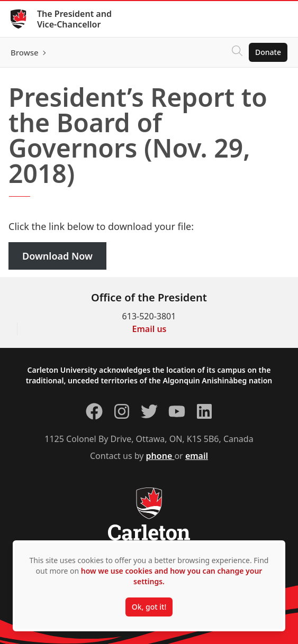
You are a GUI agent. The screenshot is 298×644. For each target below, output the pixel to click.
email (197, 456)
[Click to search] (237, 52)
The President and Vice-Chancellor (74, 19)
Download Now (57, 256)
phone (160, 456)
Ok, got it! (149, 607)
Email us (150, 329)
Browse (25, 52)
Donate (268, 52)
